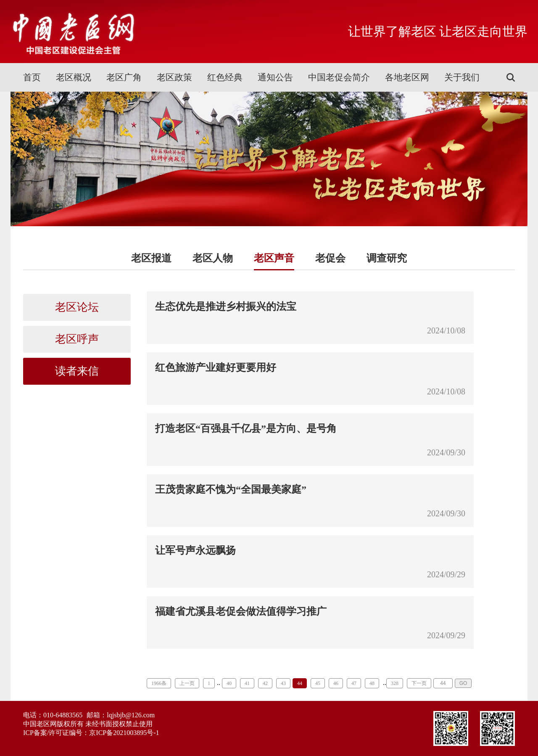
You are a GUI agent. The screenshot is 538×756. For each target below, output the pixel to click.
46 (336, 683)
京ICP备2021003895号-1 (124, 733)
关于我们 (462, 77)
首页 (32, 77)
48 (372, 683)
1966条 (159, 683)
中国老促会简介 (339, 77)
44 (300, 683)
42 (265, 683)
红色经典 (225, 77)
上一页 (187, 683)
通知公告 (275, 77)
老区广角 (124, 77)
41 (247, 683)
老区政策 (174, 77)
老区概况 (74, 77)
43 (283, 683)
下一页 (419, 683)
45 (318, 683)
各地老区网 (407, 77)
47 (354, 683)
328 (395, 683)
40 (229, 683)
